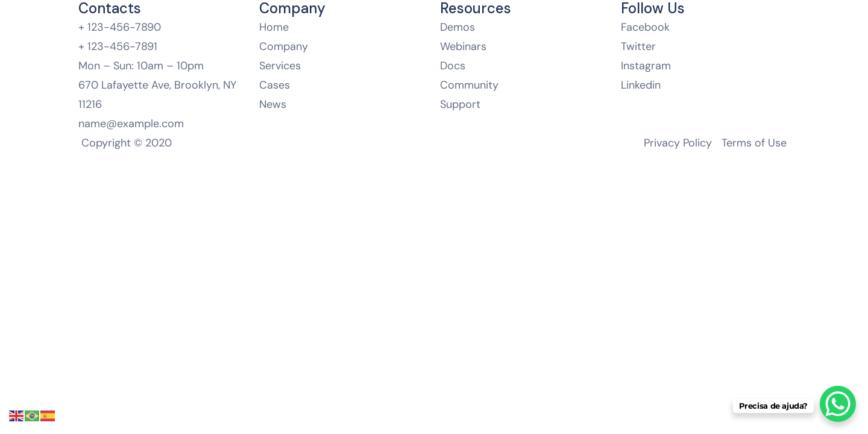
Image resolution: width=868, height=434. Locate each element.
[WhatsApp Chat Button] (838, 404)
